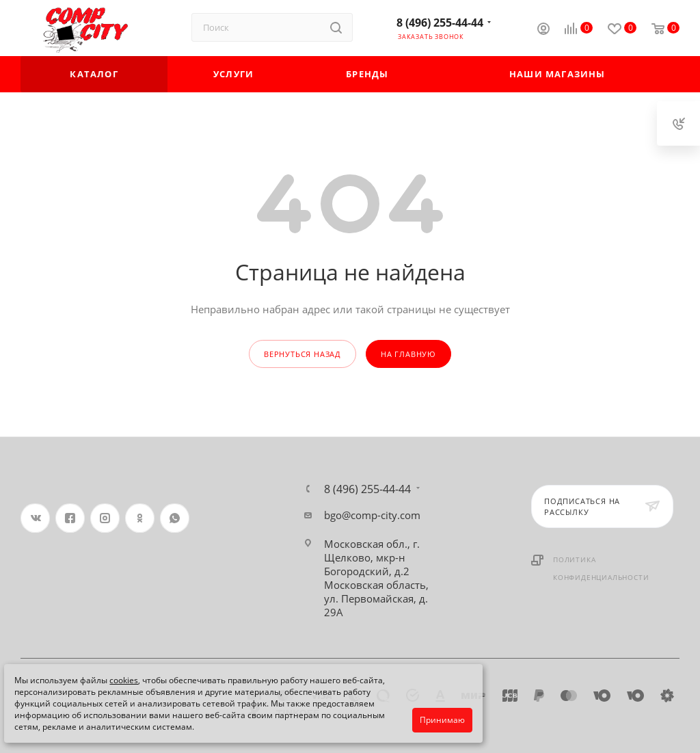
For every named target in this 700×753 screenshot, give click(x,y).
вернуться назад (302, 354)
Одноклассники (140, 518)
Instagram (105, 518)
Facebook (70, 518)
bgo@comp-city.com (372, 515)
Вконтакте (35, 518)
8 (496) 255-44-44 (440, 23)
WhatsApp (175, 518)
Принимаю (442, 720)
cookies (124, 680)
